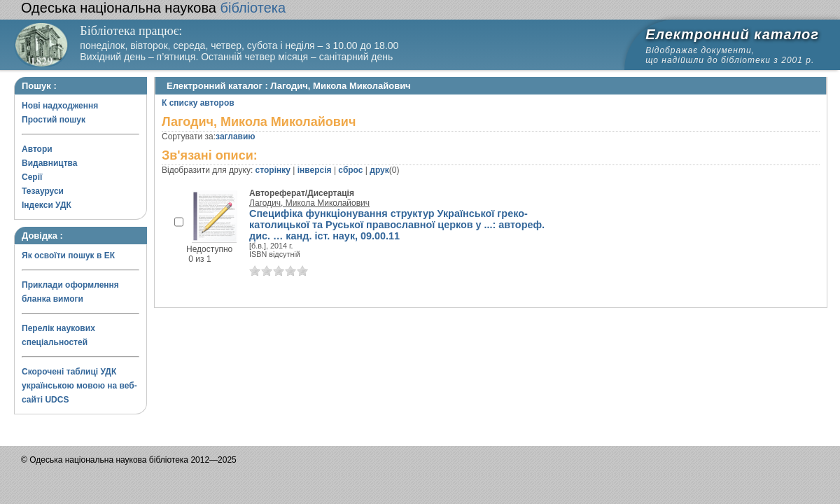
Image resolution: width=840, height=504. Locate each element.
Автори (37, 149)
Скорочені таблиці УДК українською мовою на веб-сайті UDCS (79, 386)
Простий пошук (54, 120)
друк (379, 170)
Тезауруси (43, 191)
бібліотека (153, 8)
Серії (32, 177)
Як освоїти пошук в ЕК (68, 255)
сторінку (273, 170)
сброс (350, 170)
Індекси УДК (47, 205)
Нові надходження (60, 106)
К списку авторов (198, 103)
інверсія (315, 170)
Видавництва (49, 163)
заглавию (235, 136)
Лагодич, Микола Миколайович (309, 203)
